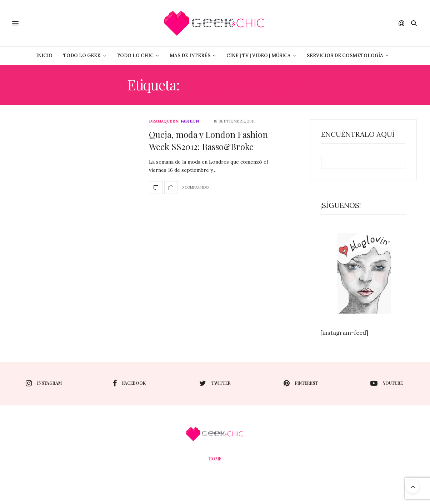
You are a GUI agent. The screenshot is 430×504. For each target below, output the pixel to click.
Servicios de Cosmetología (345, 56)
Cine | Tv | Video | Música (259, 56)
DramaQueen (164, 121)
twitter (215, 383)
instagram (44, 383)
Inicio (44, 56)
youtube (387, 383)
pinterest (301, 383)
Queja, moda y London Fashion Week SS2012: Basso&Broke (208, 140)
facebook (129, 383)
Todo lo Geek (82, 56)
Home (215, 459)
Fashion (190, 121)
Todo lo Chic (135, 56)
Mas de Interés (190, 56)
